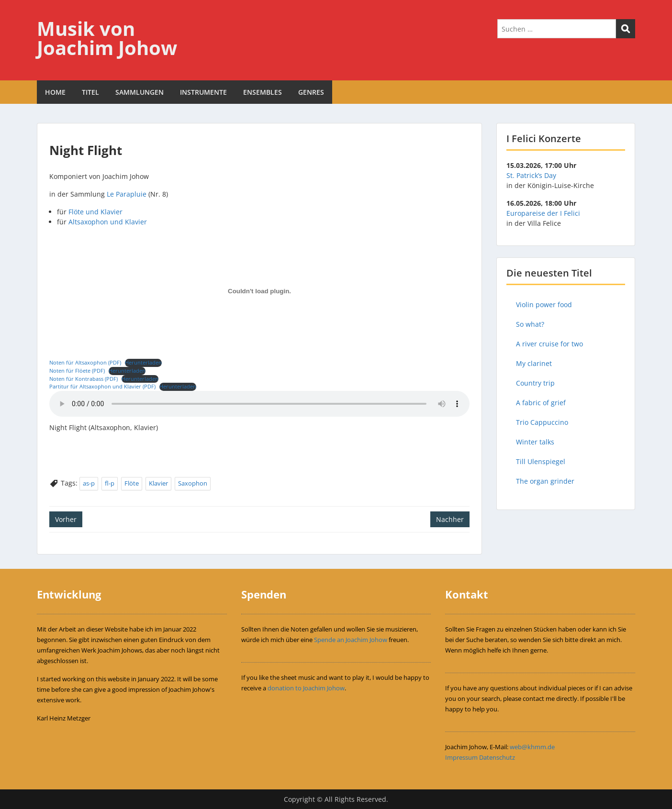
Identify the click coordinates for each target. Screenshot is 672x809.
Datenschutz (497, 757)
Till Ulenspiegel (541, 461)
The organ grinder (545, 481)
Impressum (461, 757)
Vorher (66, 519)
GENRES (311, 92)
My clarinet (534, 363)
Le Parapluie (127, 194)
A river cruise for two (549, 344)
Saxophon (193, 483)
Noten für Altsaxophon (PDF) (85, 362)
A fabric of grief (541, 403)
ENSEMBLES (263, 92)
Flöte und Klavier (95, 212)
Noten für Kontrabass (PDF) (84, 379)
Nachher (450, 519)
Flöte (132, 483)
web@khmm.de (532, 747)
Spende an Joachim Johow (351, 640)
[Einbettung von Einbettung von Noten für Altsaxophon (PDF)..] (259, 291)
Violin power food (544, 305)
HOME (55, 92)
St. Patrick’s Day (531, 175)
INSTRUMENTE (203, 92)
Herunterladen (143, 362)
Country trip (535, 383)
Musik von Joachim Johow (107, 38)
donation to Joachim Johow (306, 688)
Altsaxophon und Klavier (108, 222)
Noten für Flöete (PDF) (77, 371)
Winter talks (535, 442)
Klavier (158, 483)
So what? (530, 324)
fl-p (110, 483)
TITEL (90, 92)
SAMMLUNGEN (140, 92)
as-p (89, 483)
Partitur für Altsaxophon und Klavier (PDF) (102, 386)
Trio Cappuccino (542, 422)
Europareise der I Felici (543, 213)
